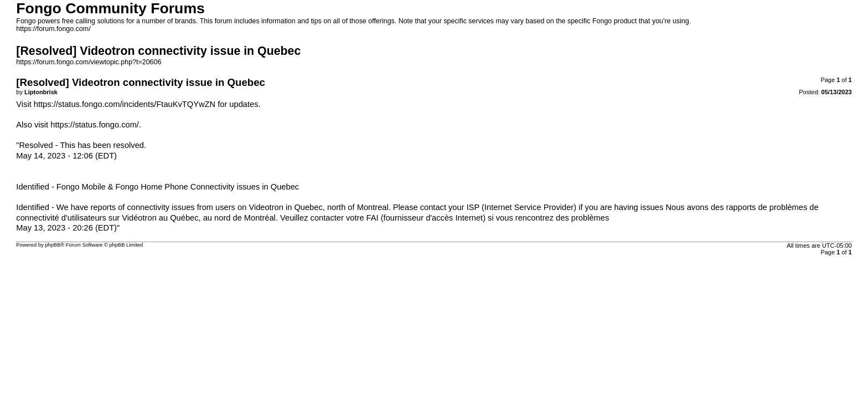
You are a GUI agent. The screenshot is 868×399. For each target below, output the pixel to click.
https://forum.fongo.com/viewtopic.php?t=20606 (89, 62)
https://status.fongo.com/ (95, 125)
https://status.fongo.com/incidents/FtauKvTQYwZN (125, 104)
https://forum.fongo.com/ (53, 29)
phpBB (53, 245)
